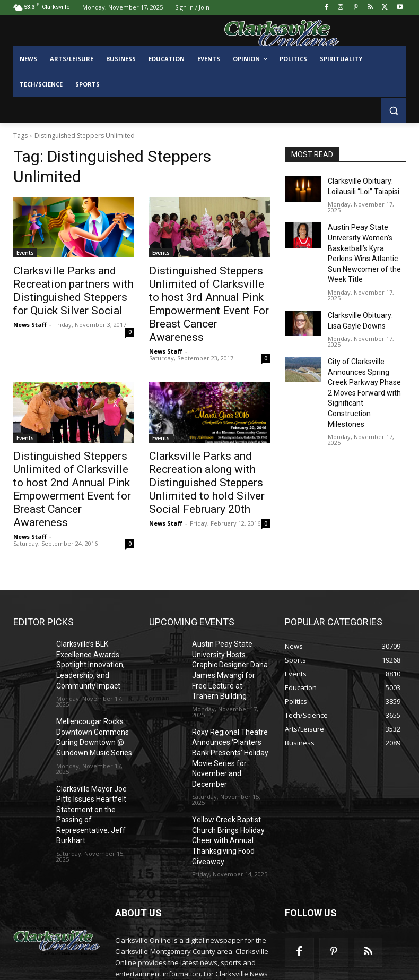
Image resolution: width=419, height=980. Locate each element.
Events (25, 253)
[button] (393, 110)
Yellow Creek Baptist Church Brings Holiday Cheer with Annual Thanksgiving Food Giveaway (225, 759)
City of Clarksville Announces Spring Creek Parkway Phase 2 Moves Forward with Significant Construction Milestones (364, 364)
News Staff (30, 318)
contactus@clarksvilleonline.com (204, 932)
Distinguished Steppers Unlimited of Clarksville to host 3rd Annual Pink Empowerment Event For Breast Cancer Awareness (200, 294)
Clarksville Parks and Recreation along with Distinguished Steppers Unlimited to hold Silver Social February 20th (208, 458)
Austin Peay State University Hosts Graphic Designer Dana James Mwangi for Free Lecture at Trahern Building (228, 619)
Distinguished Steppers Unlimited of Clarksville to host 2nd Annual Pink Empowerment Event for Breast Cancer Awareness (65, 458)
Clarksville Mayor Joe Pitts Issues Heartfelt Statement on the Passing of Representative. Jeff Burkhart (95, 750)
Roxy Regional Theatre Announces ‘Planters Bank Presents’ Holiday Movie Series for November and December (229, 689)
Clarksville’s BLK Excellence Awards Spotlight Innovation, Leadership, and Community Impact (86, 619)
